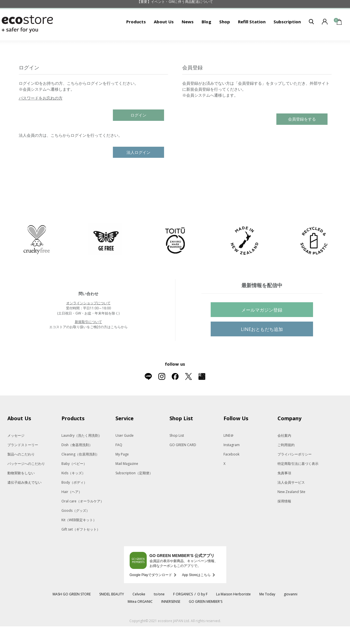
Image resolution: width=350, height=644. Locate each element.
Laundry (82, 453)
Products (136, 39)
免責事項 (284, 491)
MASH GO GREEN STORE (72, 612)
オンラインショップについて (88, 321)
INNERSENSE (171, 619)
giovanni (291, 612)
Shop (225, 39)
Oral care (83, 519)
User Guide (125, 453)
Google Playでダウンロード (151, 593)
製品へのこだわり (21, 472)
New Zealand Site (291, 509)
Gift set (81, 547)
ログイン (138, 133)
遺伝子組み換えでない (24, 500)
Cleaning (80, 472)
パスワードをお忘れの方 (41, 116)
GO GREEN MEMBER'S (206, 619)
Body (74, 500)
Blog (206, 39)
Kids (73, 491)
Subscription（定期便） (134, 491)
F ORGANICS (183, 612)
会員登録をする (302, 137)
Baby (74, 481)
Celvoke (139, 612)
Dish (77, 462)
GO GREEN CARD (183, 462)
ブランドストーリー (23, 462)
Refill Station (252, 39)
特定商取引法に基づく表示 (298, 481)
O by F (202, 612)
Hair (72, 509)
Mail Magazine (127, 481)
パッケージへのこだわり (26, 481)
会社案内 (284, 453)
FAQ (119, 462)
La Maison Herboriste (233, 612)
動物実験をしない (21, 491)
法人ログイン (138, 170)
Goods (75, 528)
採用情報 (284, 519)
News (188, 39)
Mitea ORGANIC (140, 619)
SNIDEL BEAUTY (112, 612)
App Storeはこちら (196, 593)
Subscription (287, 39)
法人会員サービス (291, 500)
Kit (79, 538)
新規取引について (88, 339)
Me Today (267, 612)
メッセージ (16, 453)
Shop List (177, 453)
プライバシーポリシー (295, 472)
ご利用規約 (286, 462)
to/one (159, 612)
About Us (164, 39)
